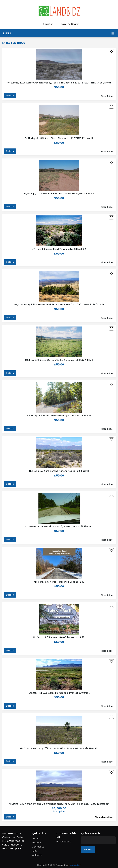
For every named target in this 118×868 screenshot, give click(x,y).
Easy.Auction (75, 865)
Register (46, 24)
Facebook (64, 842)
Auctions (37, 843)
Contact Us (38, 847)
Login (61, 24)
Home (35, 838)
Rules (35, 851)
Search (74, 24)
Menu (113, 33)
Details (10, 96)
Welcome (37, 855)
